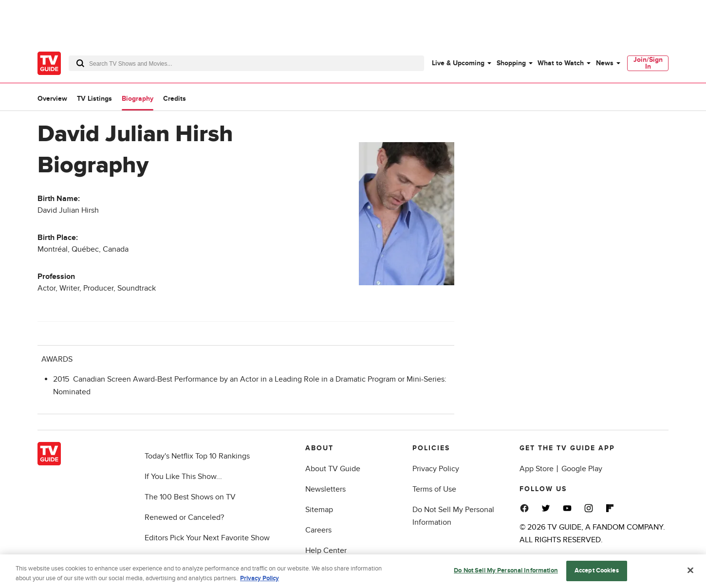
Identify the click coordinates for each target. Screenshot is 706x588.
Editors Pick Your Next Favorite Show (207, 538)
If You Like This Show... (183, 477)
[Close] (690, 575)
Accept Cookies (597, 575)
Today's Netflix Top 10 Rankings (197, 456)
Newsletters (325, 489)
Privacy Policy (436, 469)
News (605, 63)
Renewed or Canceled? (184, 517)
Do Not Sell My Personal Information (506, 575)
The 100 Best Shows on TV (190, 497)
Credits (175, 99)
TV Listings (94, 99)
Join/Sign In (648, 63)
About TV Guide (333, 469)
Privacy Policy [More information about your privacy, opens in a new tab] (260, 582)
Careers (318, 530)
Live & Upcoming (458, 63)
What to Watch (561, 63)
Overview (52, 99)
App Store (537, 469)
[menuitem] (461, 63)
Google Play (582, 469)
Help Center (326, 551)
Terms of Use (434, 489)
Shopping (511, 63)
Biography (138, 99)
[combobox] (246, 63)
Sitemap (319, 510)
